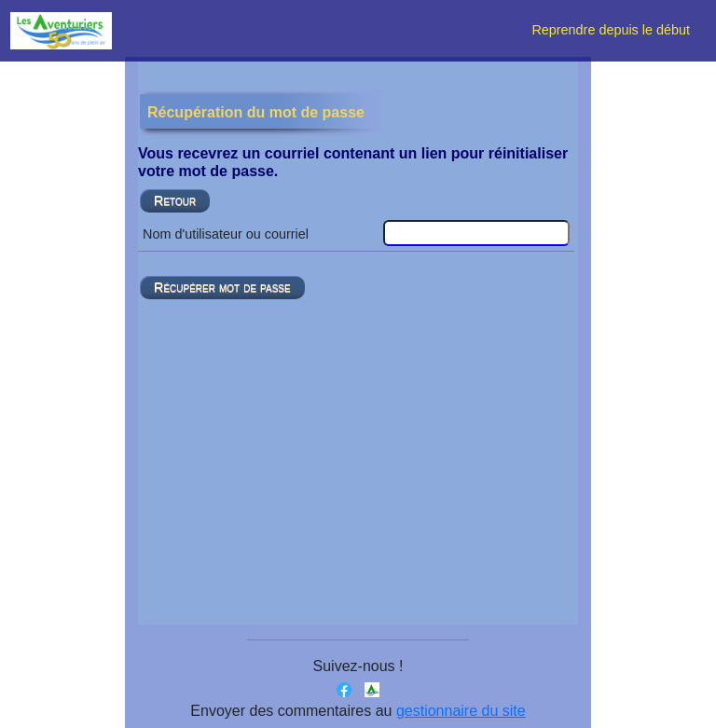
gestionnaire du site (461, 711)
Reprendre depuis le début (616, 30)
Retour (175, 200)
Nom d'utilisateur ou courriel (226, 234)
